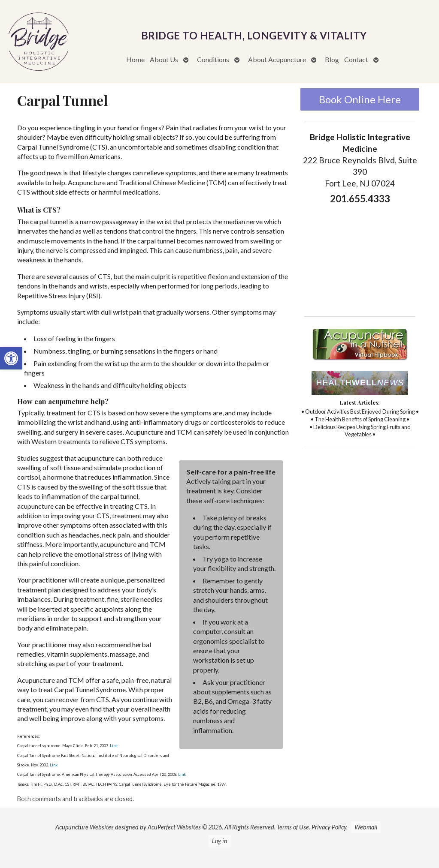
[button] (11, 358)
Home (135, 59)
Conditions (213, 59)
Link (113, 746)
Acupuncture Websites (85, 827)
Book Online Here (360, 99)
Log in (220, 841)
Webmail (366, 827)
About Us (164, 59)
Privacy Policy (329, 827)
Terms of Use (293, 827)
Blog (332, 59)
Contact (356, 59)
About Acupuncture (277, 59)
